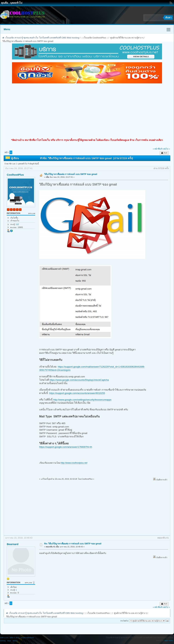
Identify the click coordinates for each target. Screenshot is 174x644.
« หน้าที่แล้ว (158, 149)
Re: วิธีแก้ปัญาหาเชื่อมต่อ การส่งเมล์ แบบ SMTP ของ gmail (73, 544)
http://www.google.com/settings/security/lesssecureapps (82, 400)
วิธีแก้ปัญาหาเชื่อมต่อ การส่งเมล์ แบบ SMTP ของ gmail (71, 174)
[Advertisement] (87, 111)
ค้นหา (168, 18)
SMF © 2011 (14, 638)
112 (17, 224)
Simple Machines (27, 638)
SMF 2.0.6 (4, 638)
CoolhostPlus (15, 175)
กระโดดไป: (124, 621)
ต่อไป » (167, 149)
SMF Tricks (169, 641)
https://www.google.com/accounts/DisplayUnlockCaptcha (79, 380)
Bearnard (13, 544)
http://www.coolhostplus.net (74, 463)
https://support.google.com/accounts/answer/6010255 (77, 393)
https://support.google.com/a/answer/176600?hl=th (66, 447)
